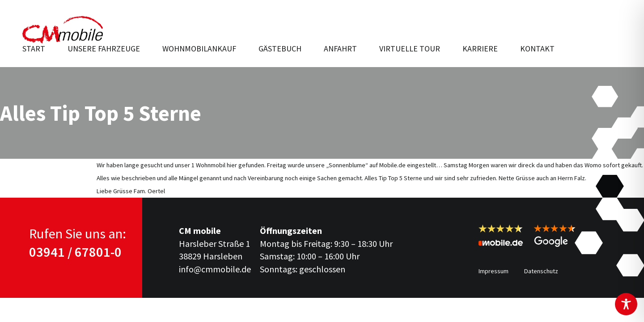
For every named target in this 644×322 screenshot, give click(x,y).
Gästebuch (280, 49)
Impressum (494, 271)
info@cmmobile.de (215, 269)
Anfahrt (340, 49)
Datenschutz (541, 271)
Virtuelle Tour (410, 49)
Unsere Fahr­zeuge (104, 49)
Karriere (480, 49)
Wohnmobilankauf (199, 49)
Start (34, 49)
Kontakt (537, 49)
